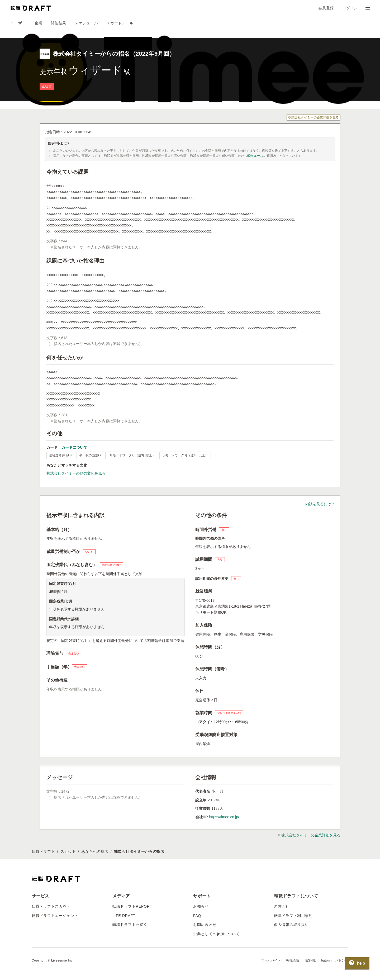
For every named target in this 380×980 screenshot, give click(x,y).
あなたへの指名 (95, 851)
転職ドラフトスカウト (51, 906)
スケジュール (86, 23)
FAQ (197, 916)
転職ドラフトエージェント (55, 916)
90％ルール (255, 156)
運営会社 (282, 906)
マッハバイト (271, 960)
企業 (38, 23)
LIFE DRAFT (124, 916)
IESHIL (310, 960)
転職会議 (293, 960)
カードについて (74, 447)
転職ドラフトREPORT (132, 906)
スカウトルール (120, 23)
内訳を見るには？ (320, 504)
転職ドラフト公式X (129, 925)
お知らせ (201, 906)
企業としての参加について (216, 934)
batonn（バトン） (335, 960)
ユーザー (18, 23)
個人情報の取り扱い (291, 925)
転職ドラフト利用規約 (293, 916)
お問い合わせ (205, 925)
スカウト (68, 851)
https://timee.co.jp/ (224, 817)
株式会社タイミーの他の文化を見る (76, 473)
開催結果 (58, 23)
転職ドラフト (43, 851)
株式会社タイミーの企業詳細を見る (313, 117)
